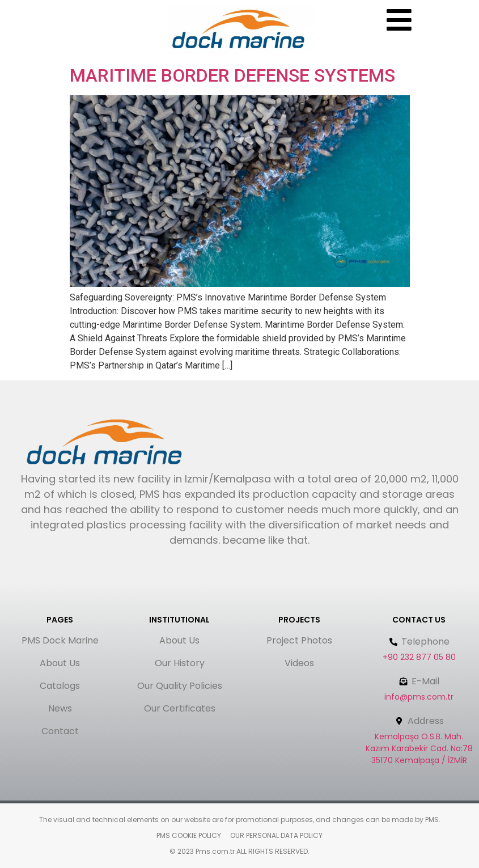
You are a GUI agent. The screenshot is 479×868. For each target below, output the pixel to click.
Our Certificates (180, 708)
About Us (60, 663)
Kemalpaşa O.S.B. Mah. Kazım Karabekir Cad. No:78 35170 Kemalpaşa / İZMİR (419, 748)
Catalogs (60, 686)
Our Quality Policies (180, 686)
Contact (60, 731)
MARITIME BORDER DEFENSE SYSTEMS (232, 75)
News (60, 708)
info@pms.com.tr (419, 697)
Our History (180, 663)
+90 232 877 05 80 (419, 657)
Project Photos (299, 640)
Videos (299, 663)
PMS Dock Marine (60, 640)
